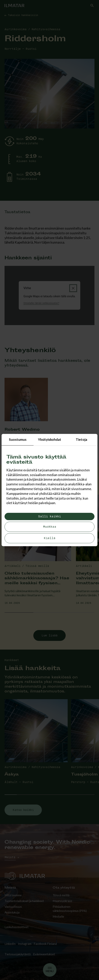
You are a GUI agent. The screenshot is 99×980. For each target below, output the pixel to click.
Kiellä (50, 538)
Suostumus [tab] (18, 439)
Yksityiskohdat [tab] (50, 439)
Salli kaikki (49, 516)
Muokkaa (50, 527)
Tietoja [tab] (81, 439)
